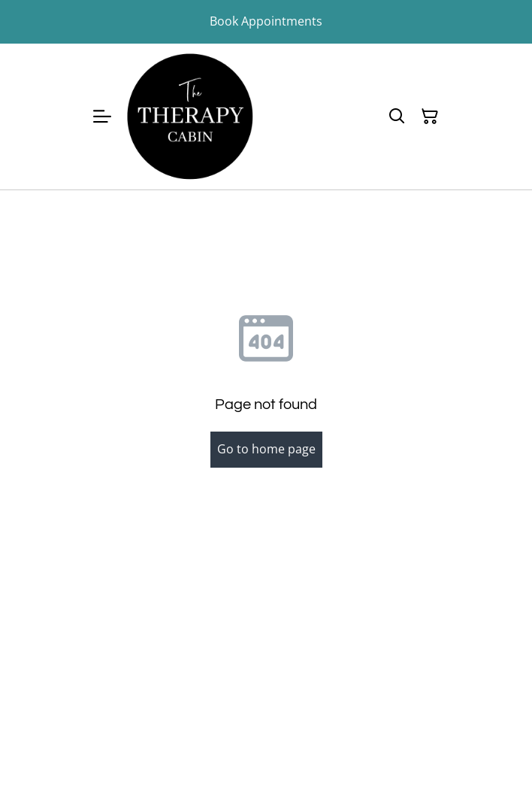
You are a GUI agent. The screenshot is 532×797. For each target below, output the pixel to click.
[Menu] (102, 117)
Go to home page (266, 449)
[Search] (397, 117)
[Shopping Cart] (430, 117)
